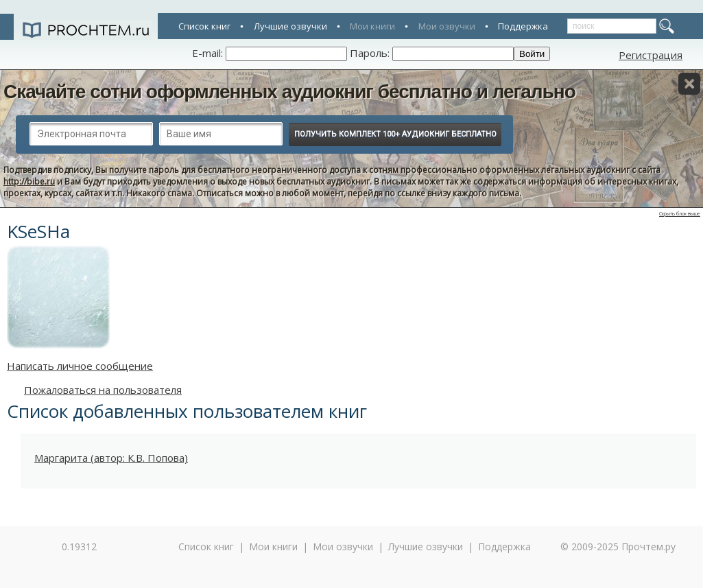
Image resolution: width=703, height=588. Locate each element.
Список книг (204, 26)
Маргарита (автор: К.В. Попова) (111, 458)
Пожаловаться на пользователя (103, 390)
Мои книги (372, 26)
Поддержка (523, 26)
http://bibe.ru (29, 181)
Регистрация (651, 55)
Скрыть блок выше (680, 214)
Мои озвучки (447, 26)
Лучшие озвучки (290, 26)
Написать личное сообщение (80, 366)
